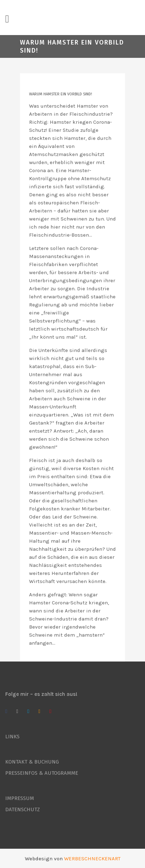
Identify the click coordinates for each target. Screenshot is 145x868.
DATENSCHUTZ (23, 809)
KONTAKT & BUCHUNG (32, 762)
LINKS (12, 737)
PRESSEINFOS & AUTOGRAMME (42, 773)
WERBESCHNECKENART (92, 859)
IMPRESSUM (20, 798)
